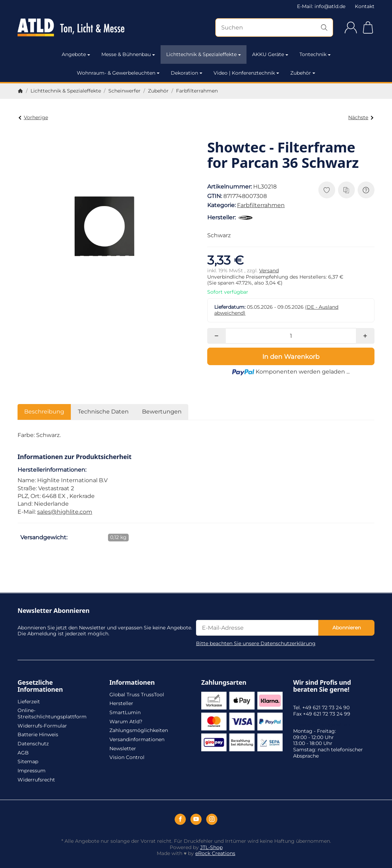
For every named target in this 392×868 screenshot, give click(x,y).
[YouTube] (196, 819)
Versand (269, 271)
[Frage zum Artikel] (366, 190)
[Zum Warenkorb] (368, 28)
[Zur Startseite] (71, 28)
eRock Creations (215, 853)
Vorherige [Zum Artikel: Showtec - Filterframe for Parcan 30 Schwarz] (33, 117)
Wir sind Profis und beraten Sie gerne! (322, 686)
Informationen (132, 683)
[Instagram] (212, 819)
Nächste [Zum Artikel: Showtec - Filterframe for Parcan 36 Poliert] (361, 117)
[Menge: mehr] (365, 336)
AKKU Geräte (270, 54)
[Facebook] (180, 819)
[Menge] (291, 336)
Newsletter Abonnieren (53, 611)
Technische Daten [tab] (103, 412)
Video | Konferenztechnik (246, 73)
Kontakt (365, 6)
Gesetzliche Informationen (40, 686)
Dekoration (187, 73)
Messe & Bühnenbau (128, 54)
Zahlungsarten (224, 683)
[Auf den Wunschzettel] (327, 190)
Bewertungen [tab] (162, 412)
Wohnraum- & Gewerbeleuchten (118, 73)
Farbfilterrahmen (261, 205)
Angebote (76, 54)
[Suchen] (274, 28)
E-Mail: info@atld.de (321, 6)
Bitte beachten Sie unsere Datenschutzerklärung (256, 643)
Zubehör (303, 73)
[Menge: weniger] (217, 336)
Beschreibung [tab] (44, 412)
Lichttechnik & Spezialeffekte (204, 54)
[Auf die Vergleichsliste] (346, 190)
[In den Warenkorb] (291, 356)
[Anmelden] (351, 28)
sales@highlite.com (65, 512)
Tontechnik (315, 54)
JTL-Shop (211, 847)
